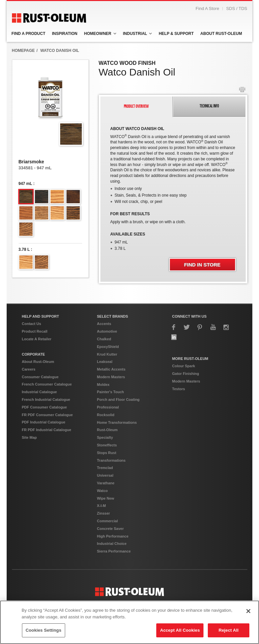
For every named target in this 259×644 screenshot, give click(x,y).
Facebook (174, 337)
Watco (103, 501)
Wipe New (106, 509)
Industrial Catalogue (40, 402)
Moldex (103, 395)
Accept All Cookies (180, 630)
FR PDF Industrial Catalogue (47, 440)
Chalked (104, 349)
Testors (179, 399)
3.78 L (24, 260)
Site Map (29, 448)
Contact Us (32, 334)
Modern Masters (111, 387)
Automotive (107, 342)
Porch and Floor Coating (118, 410)
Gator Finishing (186, 384)
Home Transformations (117, 433)
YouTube (213, 337)
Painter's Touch (111, 402)
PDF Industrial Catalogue (44, 432)
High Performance (113, 547)
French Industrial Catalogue (46, 410)
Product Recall (35, 342)
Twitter (187, 337)
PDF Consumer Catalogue (45, 417)
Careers (29, 380)
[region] (129, 622)
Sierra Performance (114, 562)
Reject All (228, 630)
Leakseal (105, 372)
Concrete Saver (111, 539)
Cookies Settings (44, 630)
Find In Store (202, 275)
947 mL (25, 194)
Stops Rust (107, 463)
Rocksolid (106, 425)
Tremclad (105, 478)
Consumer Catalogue (40, 387)
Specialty (105, 448)
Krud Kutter (107, 365)
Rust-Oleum (107, 440)
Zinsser (104, 524)
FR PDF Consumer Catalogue (47, 425)
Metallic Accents (111, 380)
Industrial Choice (112, 554)
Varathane (106, 493)
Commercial (108, 531)
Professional (108, 417)
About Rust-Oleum (38, 372)
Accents (104, 334)
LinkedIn (174, 347)
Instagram (226, 337)
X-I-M (102, 516)
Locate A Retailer (37, 349)
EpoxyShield (108, 357)
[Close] (248, 611)
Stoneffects (107, 455)
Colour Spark (184, 376)
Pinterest (200, 337)
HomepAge (23, 61)
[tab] (137, 117)
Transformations (111, 471)
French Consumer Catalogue (47, 395)
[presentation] (137, 117)
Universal (105, 486)
